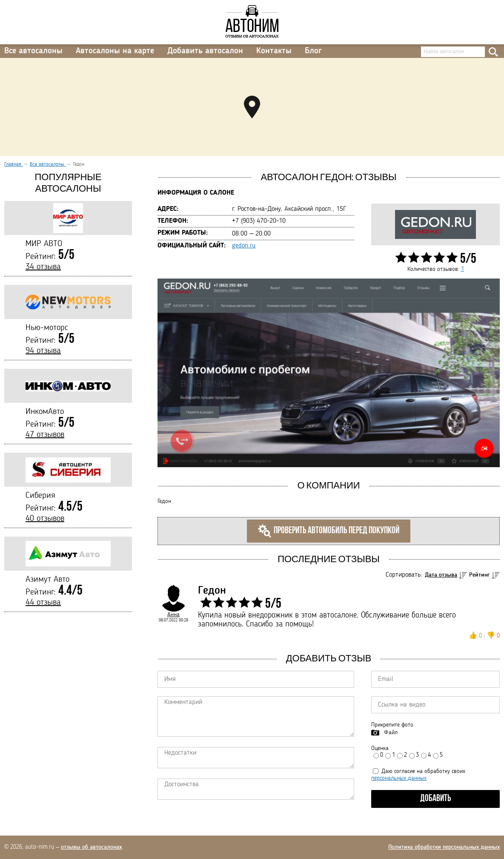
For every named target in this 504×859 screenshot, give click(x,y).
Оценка (380, 748)
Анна (173, 615)
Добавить (436, 799)
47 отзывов (45, 435)
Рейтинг (480, 575)
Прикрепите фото (392, 725)
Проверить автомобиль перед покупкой (329, 531)
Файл (391, 733)
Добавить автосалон (205, 51)
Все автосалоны (33, 51)
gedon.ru (244, 246)
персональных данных (399, 778)
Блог (313, 51)
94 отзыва (43, 351)
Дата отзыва (441, 575)
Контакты (274, 51)
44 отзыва (43, 603)
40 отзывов (45, 519)
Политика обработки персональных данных (444, 847)
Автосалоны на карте (115, 51)
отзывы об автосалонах (91, 847)
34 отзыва (43, 267)
